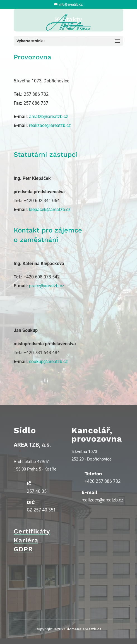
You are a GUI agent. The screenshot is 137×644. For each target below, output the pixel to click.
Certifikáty (32, 531)
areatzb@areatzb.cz (49, 117)
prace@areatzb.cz (47, 286)
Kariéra (26, 540)
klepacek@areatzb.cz (50, 210)
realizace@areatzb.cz (50, 125)
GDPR (23, 549)
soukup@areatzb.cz (48, 362)
